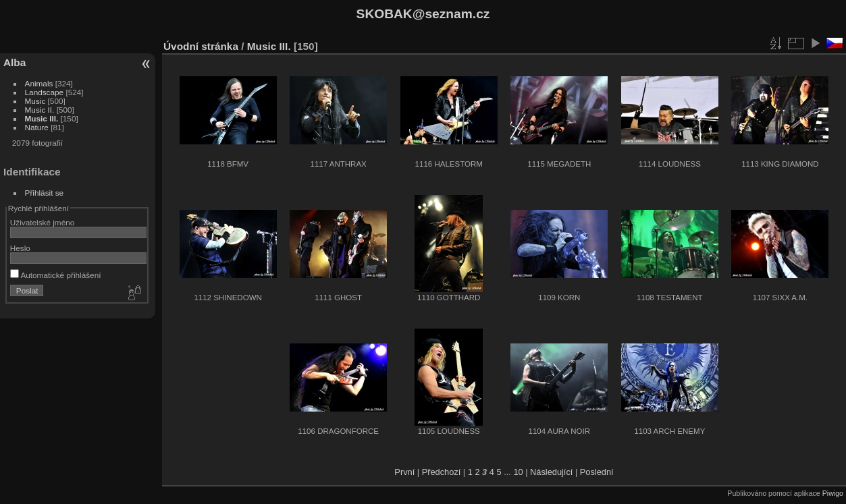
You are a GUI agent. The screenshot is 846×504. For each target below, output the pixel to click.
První (404, 472)
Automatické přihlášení (56, 275)
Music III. (42, 118)
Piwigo (833, 493)
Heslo (20, 248)
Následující (551, 472)
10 (518, 472)
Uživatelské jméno (42, 222)
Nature (37, 127)
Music (35, 101)
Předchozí (442, 472)
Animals (39, 83)
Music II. (40, 110)
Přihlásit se (45, 193)
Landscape (45, 92)
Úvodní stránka (201, 46)
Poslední (597, 472)
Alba (15, 62)
